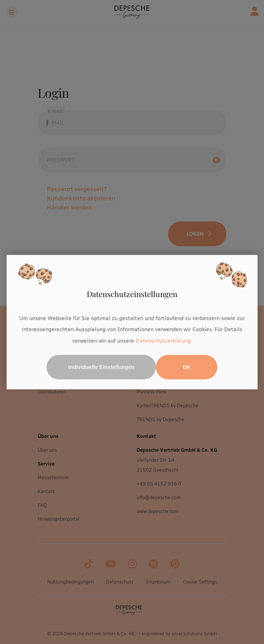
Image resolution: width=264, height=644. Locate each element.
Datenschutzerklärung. (164, 341)
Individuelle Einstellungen (101, 367)
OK (187, 367)
